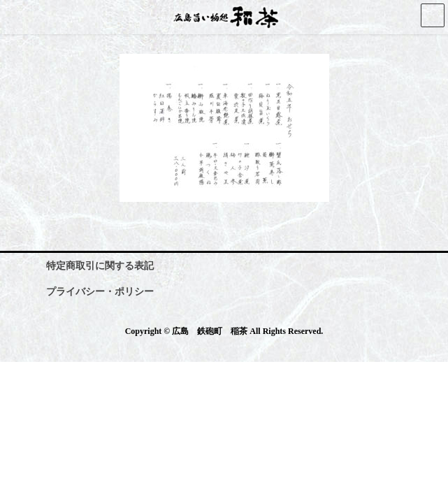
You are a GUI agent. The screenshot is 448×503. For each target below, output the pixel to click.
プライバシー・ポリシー (100, 292)
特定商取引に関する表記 (100, 266)
